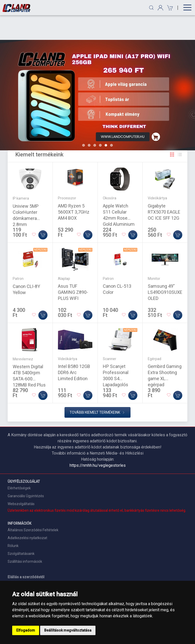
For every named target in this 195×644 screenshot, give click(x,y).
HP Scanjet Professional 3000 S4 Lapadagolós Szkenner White (119, 354)
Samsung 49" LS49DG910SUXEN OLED (167, 268)
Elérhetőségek (19, 463)
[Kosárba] (43, 210)
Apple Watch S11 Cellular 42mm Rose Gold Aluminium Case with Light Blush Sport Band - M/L (120, 199)
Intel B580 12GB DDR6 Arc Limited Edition (74, 348)
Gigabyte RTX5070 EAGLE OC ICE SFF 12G (164, 187)
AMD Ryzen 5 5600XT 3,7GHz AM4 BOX (74, 187)
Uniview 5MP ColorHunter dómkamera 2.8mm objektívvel (26, 194)
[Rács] (172, 130)
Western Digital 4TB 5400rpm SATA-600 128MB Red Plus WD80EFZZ (29, 354)
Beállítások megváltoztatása (68, 630)
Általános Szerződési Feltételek (33, 505)
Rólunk (13, 521)
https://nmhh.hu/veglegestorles (98, 441)
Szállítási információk (25, 537)
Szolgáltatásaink (21, 529)
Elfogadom (26, 630)
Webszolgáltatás (21, 479)
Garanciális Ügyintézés (26, 471)
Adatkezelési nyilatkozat (27, 513)
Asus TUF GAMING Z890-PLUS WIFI (73, 268)
